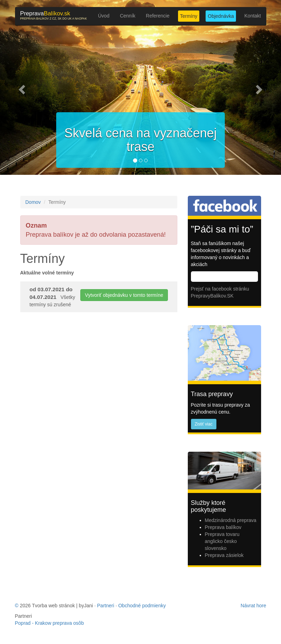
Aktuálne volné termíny (47, 273)
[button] (21, 87)
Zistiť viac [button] (204, 424)
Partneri (106, 606)
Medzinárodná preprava (231, 520)
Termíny (189, 16)
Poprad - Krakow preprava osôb (50, 623)
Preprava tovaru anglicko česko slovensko (222, 541)
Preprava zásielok (224, 555)
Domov (33, 202)
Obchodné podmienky (142, 606)
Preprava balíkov (223, 527)
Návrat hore (253, 606)
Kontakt (253, 16)
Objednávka (221, 16)
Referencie (158, 16)
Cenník (127, 16)
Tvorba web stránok (54, 606)
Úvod (104, 16)
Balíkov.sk (54, 15)
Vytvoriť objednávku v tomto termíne (124, 295)
